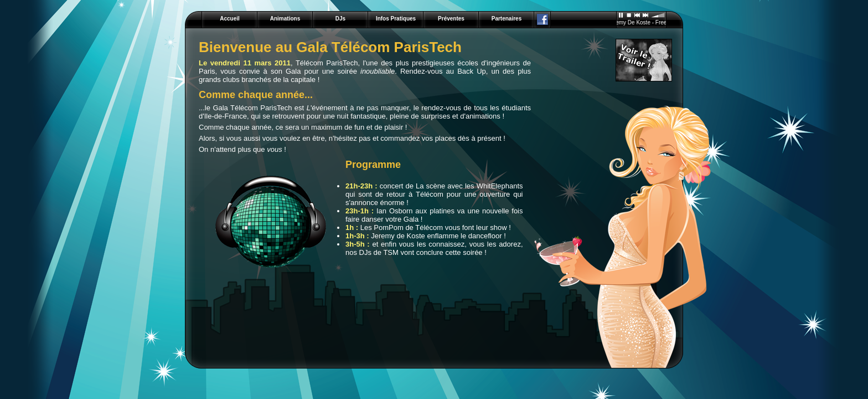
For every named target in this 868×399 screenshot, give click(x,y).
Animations (285, 19)
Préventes (451, 19)
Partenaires (507, 19)
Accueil (230, 19)
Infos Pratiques (396, 19)
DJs (340, 19)
